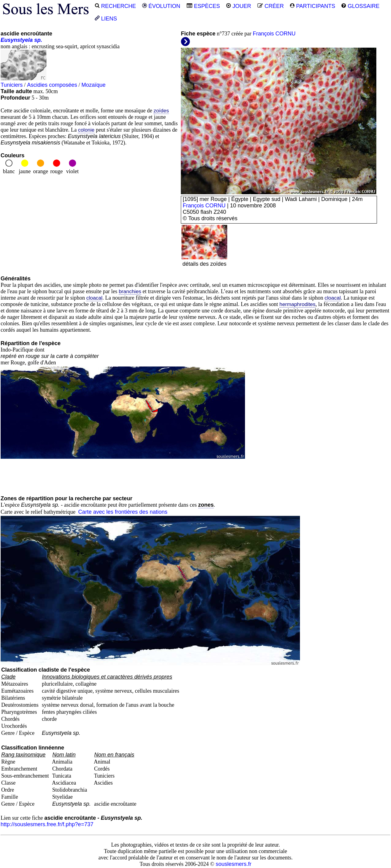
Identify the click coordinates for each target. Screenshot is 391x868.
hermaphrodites (298, 304)
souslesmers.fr (234, 864)
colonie (86, 130)
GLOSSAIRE (360, 6)
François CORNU (274, 34)
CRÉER (270, 6)
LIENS (106, 19)
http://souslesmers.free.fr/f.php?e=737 (47, 824)
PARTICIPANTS (312, 6)
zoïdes (161, 111)
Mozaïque (93, 85)
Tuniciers (12, 85)
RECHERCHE (115, 6)
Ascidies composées (52, 85)
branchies (130, 292)
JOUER (239, 6)
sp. (38, 40)
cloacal (94, 298)
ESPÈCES (203, 6)
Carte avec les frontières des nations (123, 512)
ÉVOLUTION (161, 6)
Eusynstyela (17, 40)
